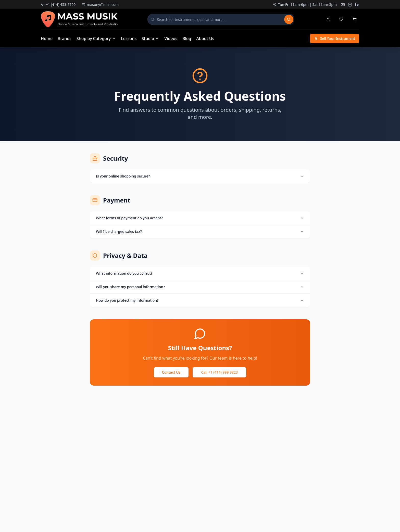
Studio (150, 39)
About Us (205, 39)
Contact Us (171, 372)
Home (47, 39)
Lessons (129, 39)
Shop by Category (96, 39)
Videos (171, 39)
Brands (65, 39)
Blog (187, 39)
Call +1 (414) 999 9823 (219, 372)
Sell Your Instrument (335, 38)
